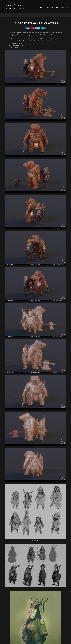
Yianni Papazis (13, 5)
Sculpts (42, 15)
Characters (10, 15)
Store (67, 7)
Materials (62, 15)
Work (48, 7)
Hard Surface (51, 15)
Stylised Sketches (22, 15)
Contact (62, 7)
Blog (57, 7)
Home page (42, 7)
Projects (33, 15)
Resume (52, 7)
